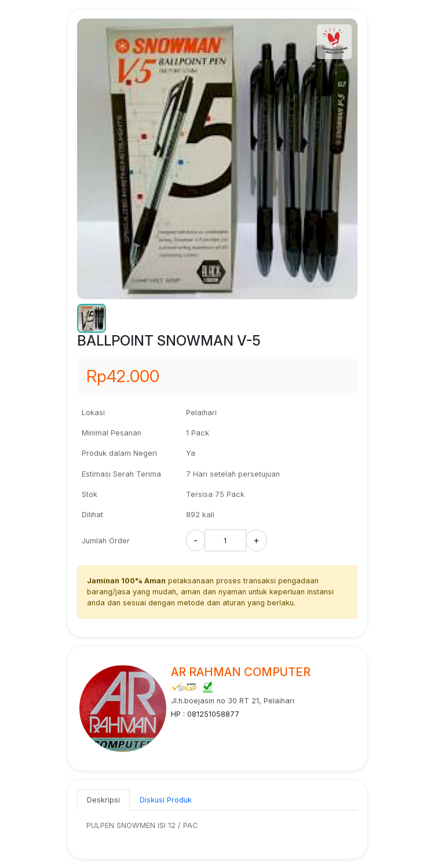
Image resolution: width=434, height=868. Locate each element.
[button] (92, 318)
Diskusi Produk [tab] (166, 800)
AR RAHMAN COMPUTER (241, 672)
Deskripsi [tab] (103, 800)
